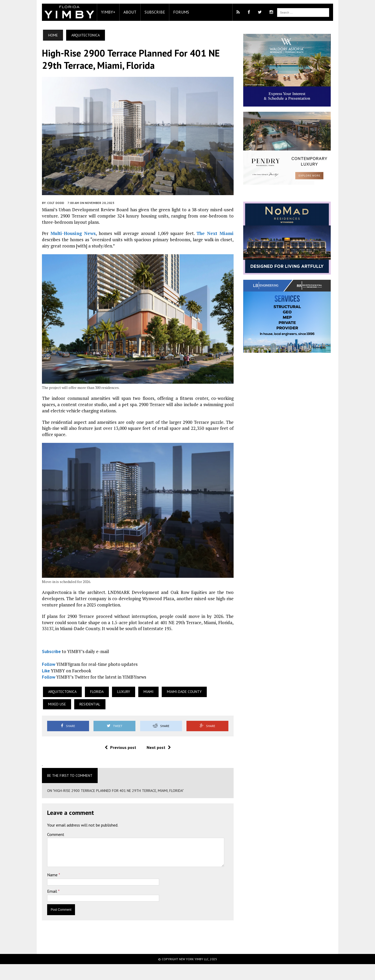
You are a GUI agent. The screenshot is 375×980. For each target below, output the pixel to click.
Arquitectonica (54, 708)
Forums (173, 12)
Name (45, 891)
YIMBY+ (100, 12)
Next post (156, 763)
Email (45, 907)
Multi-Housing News (64, 241)
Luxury (115, 708)
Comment (48, 850)
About (122, 12)
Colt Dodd (48, 210)
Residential (51, 720)
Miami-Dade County (176, 708)
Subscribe (147, 12)
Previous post (118, 763)
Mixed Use (216, 708)
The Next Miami (199, 241)
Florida (89, 708)
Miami (140, 708)
